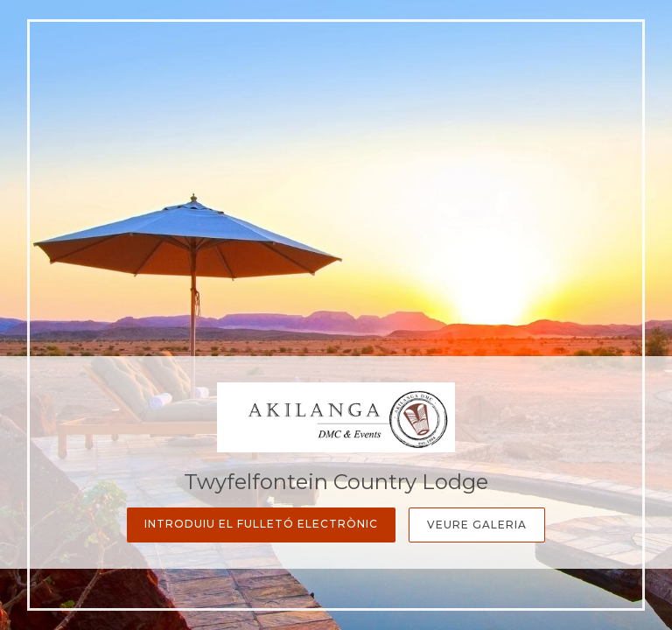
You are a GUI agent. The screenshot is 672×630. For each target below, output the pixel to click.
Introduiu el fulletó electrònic (261, 524)
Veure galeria (477, 525)
